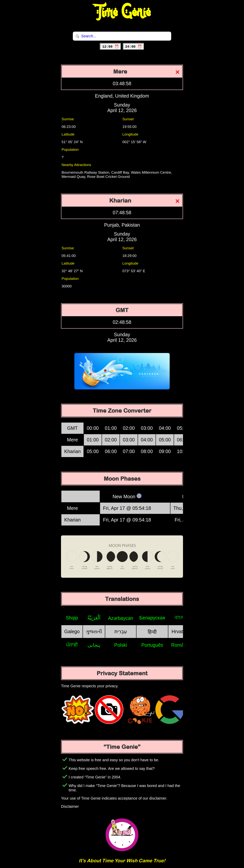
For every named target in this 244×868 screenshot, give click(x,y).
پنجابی (94, 645)
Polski (121, 645)
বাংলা (180, 617)
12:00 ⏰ (110, 47)
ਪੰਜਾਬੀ (72, 645)
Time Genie (122, 12)
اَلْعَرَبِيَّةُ (94, 618)
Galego (72, 631)
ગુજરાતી (94, 631)
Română (180, 645)
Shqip (72, 618)
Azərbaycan (121, 618)
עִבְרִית (121, 631)
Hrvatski (180, 631)
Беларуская (152, 618)
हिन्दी (152, 632)
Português (152, 645)
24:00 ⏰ (134, 47)
